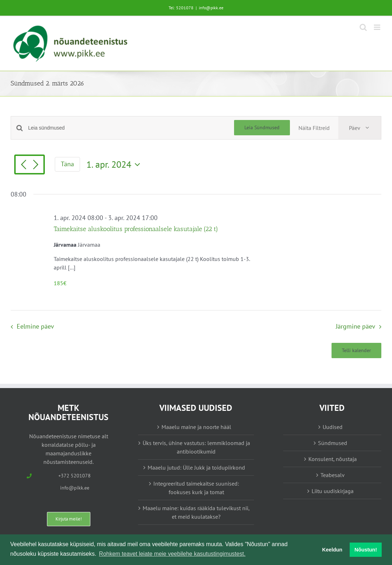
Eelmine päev (35, 326)
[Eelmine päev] (23, 165)
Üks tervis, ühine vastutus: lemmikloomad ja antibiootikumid (196, 447)
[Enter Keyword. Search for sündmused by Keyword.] (131, 128)
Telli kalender (356, 350)
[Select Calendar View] (360, 128)
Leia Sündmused (262, 127)
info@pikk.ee (211, 8)
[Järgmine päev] (36, 165)
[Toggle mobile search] (363, 27)
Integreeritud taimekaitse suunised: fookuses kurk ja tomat (196, 488)
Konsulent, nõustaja (333, 459)
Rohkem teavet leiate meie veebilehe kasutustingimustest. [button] (172, 554)
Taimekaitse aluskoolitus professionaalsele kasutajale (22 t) (136, 229)
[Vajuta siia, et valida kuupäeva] (115, 164)
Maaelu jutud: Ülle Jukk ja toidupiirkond (196, 467)
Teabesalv (333, 475)
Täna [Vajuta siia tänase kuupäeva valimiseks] (67, 164)
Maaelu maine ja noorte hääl (196, 427)
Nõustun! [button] (366, 550)
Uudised (333, 427)
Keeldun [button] (332, 550)
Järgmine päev (356, 326)
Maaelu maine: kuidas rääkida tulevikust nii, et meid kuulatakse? (196, 512)
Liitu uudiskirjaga (333, 491)
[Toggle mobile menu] (378, 27)
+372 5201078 (75, 476)
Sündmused (333, 443)
